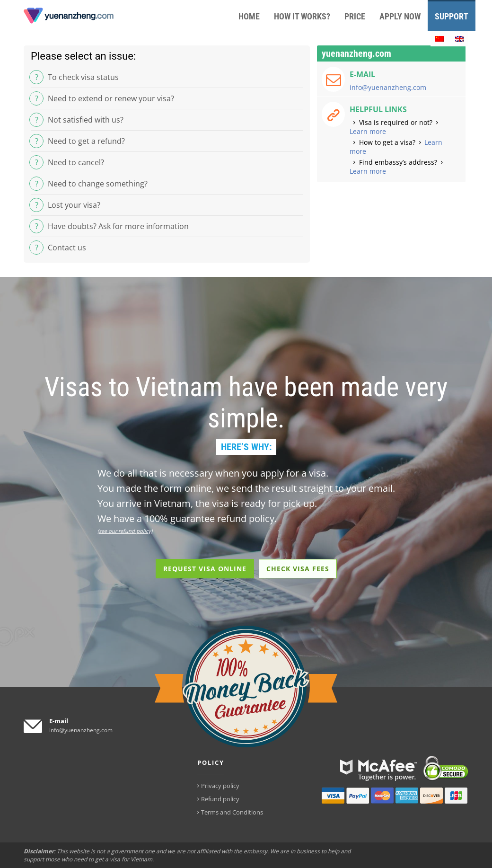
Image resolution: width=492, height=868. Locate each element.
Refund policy (220, 799)
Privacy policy (220, 786)
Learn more (368, 131)
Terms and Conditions (232, 812)
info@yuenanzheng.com (388, 87)
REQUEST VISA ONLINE (205, 569)
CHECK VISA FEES (298, 569)
